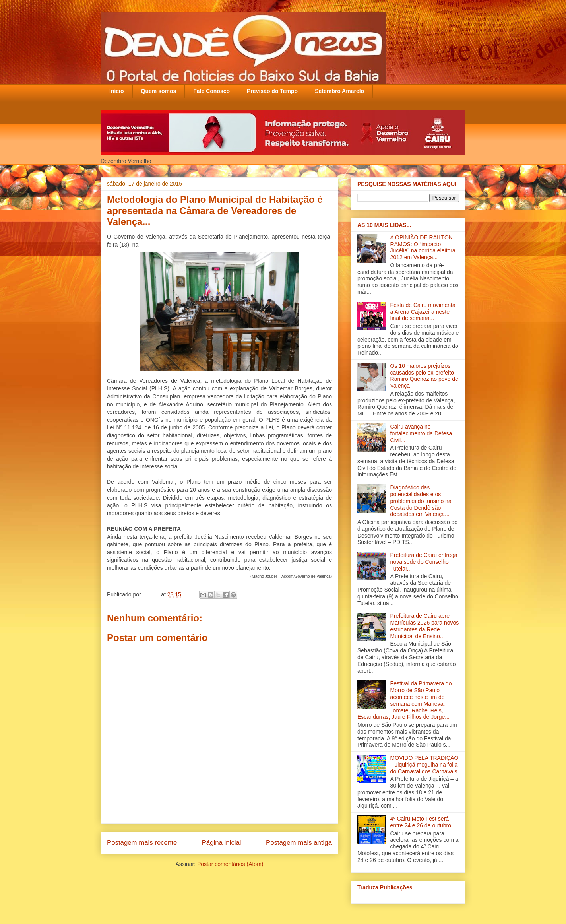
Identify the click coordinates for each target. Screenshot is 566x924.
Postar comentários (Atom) (230, 864)
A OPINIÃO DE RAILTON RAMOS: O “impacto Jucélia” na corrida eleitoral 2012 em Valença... (424, 247)
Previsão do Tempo (272, 91)
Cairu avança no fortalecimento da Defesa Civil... (421, 433)
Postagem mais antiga (299, 843)
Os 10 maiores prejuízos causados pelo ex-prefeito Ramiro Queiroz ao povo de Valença (424, 376)
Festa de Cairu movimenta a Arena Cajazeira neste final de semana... (423, 312)
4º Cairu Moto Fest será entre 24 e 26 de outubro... (423, 822)
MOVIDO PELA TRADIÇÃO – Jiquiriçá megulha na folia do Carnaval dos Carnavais (424, 765)
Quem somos (159, 91)
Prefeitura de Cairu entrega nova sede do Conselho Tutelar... (424, 562)
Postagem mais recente (142, 843)
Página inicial (222, 843)
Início (117, 91)
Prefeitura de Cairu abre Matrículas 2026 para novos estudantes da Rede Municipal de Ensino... (425, 626)
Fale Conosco (211, 91)
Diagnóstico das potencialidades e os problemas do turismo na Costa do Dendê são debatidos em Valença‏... (421, 501)
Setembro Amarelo (339, 91)
